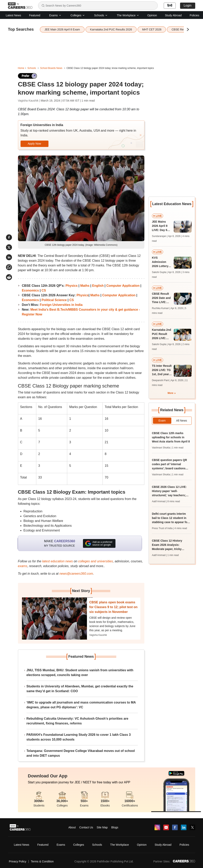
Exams (55, 15)
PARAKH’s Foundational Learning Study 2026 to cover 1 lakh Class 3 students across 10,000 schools (79, 737)
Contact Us (86, 827)
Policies (194, 15)
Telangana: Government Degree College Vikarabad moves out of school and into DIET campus (81, 753)
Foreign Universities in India (61, 305)
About (72, 827)
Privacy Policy (18, 861)
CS (44, 290)
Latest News (13, 15)
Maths (85, 286)
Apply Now (34, 144)
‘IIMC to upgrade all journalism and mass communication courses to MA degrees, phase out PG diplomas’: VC (81, 705)
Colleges (78, 15)
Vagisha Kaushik (98, 635)
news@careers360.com (76, 574)
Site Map (102, 827)
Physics (72, 286)
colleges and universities (96, 561)
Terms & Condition (42, 861)
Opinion (152, 15)
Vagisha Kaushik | (29, 101)
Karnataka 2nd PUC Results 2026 (111, 29)
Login (188, 5)
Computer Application (123, 286)
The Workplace (128, 15)
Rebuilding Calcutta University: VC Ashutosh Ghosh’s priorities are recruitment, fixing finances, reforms (77, 721)
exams (23, 566)
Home (21, 68)
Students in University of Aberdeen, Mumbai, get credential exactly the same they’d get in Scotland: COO (80, 689)
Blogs (115, 827)
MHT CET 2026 (152, 29)
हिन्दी (170, 6)
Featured (35, 15)
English (98, 286)
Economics (30, 290)
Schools (101, 15)
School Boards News (51, 68)
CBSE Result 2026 (183, 29)
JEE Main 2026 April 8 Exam (62, 29)
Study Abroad (173, 15)
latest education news (57, 561)
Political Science (54, 300)
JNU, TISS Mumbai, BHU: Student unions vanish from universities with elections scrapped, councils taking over (80, 673)
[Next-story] (57, 618)
